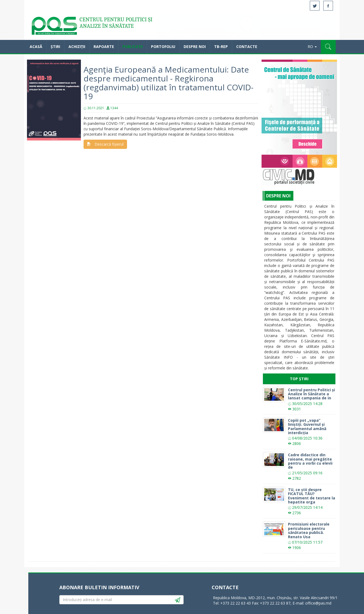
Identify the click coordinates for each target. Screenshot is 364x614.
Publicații (133, 47)
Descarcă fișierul (105, 144)
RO (312, 47)
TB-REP (221, 47)
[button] (328, 47)
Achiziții (77, 47)
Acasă (54, 27)
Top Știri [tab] (299, 379)
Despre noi (195, 47)
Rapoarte (104, 47)
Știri (55, 47)
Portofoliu (163, 47)
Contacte (247, 47)
